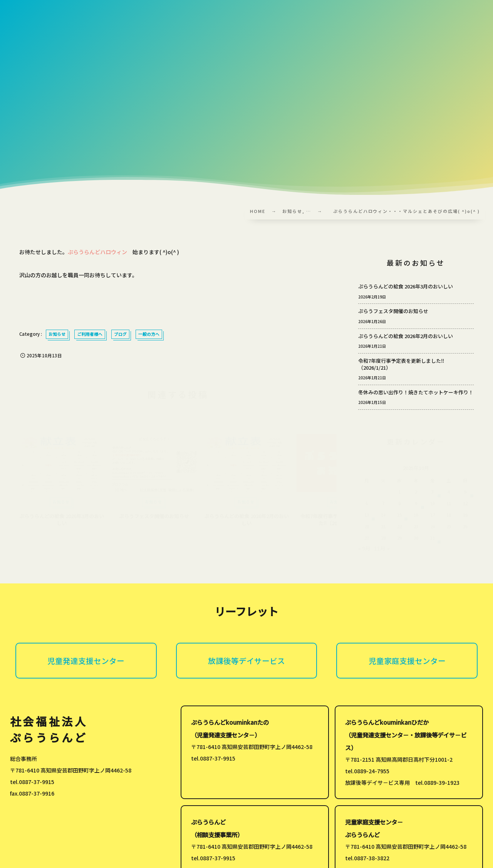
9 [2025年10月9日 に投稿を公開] (416, 507)
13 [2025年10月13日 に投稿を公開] (367, 518)
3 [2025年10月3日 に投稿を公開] (433, 495)
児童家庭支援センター (407, 661)
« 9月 (364, 552)
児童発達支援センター (86, 661)
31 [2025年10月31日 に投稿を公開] (433, 541)
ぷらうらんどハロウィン (97, 252)
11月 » (382, 552)
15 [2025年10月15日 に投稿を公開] (399, 518)
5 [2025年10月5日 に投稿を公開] (465, 495)
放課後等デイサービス (246, 661)
